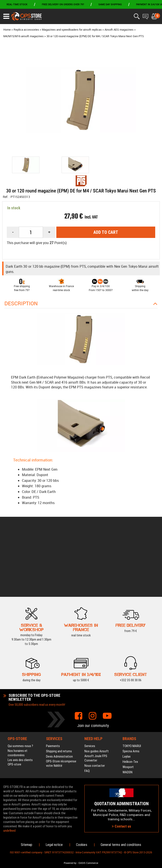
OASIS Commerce (88, 863)
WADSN (127, 711)
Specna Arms (131, 690)
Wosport (128, 706)
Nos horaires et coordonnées (18, 692)
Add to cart (106, 232)
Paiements (53, 685)
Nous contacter (95, 704)
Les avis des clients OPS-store (20, 701)
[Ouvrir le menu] (6, 16)
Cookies (82, 845)
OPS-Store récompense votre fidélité (61, 702)
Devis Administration (59, 695)
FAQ (87, 710)
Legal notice (54, 845)
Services (90, 685)
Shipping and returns (59, 690)
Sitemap (27, 845)
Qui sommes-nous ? (20, 685)
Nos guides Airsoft (97, 690)
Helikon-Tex (130, 700)
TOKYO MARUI (132, 685)
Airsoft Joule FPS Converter (96, 697)
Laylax (127, 695)
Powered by (70, 863)
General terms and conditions (121, 845)
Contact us (121, 796)
